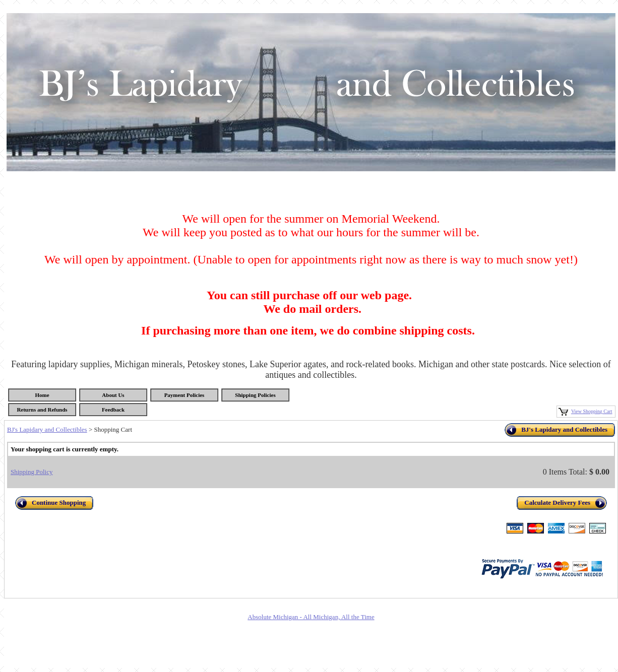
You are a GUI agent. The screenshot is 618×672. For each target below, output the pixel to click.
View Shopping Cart (592, 411)
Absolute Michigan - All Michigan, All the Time (311, 617)
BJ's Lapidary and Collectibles (47, 429)
